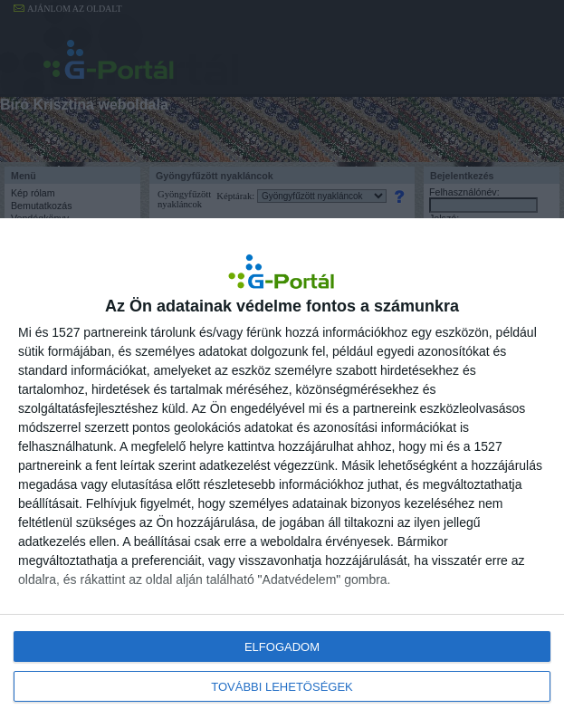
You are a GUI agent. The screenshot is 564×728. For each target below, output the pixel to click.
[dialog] (282, 473)
